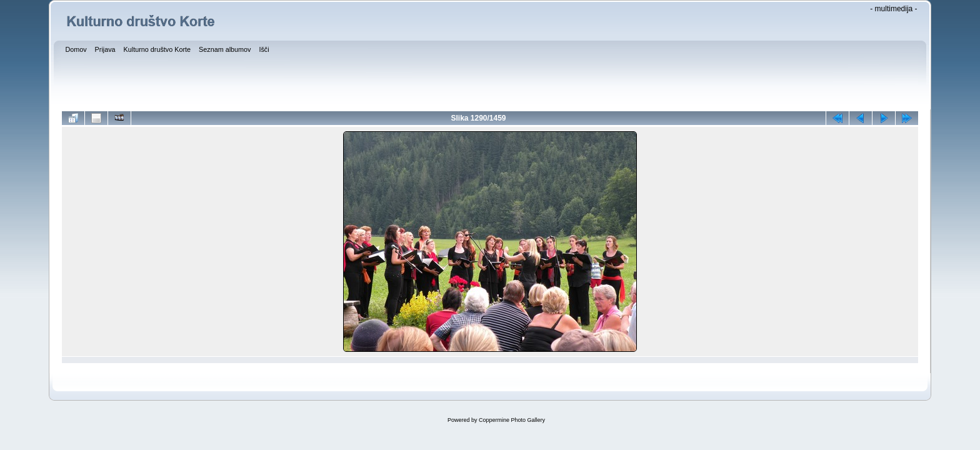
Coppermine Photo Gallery (512, 420)
